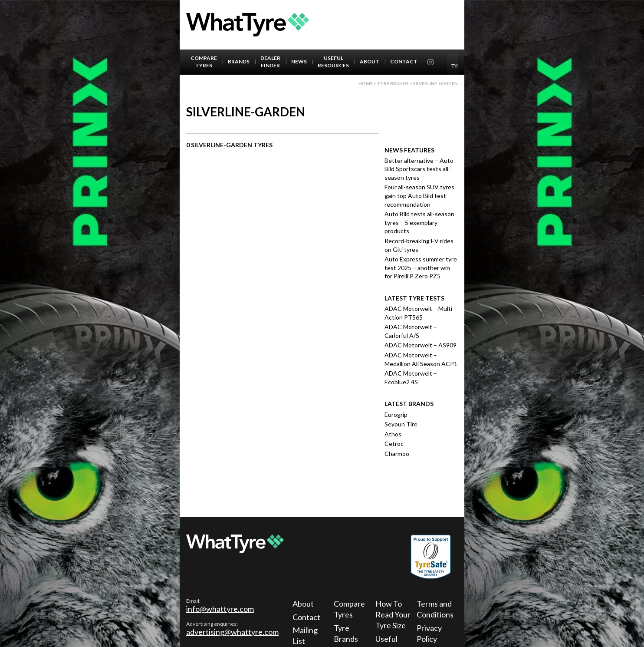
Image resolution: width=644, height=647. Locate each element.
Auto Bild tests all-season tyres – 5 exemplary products (419, 222)
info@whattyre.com (220, 609)
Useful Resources (333, 62)
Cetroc (394, 444)
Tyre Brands (346, 633)
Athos (393, 434)
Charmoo (397, 454)
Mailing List (305, 635)
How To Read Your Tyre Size (393, 614)
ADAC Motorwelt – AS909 (421, 345)
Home (366, 83)
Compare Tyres (204, 62)
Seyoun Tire (401, 424)
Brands (239, 61)
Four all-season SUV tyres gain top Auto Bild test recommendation (419, 195)
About (370, 61)
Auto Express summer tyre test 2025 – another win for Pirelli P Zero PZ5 (421, 267)
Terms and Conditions (435, 609)
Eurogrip (396, 414)
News (299, 61)
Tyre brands (393, 83)
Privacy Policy (429, 633)
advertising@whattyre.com (232, 632)
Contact (404, 61)
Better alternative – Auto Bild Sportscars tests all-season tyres (419, 169)
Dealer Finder (270, 62)
